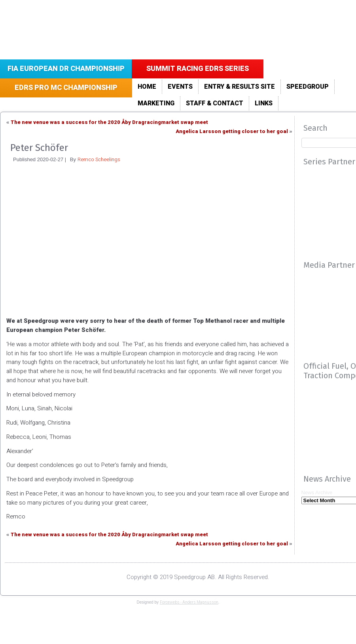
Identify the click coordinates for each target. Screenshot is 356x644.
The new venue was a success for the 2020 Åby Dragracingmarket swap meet (109, 122)
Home (147, 87)
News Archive (317, 493)
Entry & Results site (240, 87)
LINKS (264, 103)
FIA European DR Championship (66, 69)
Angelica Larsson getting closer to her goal (232, 131)
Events (180, 87)
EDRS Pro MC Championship (66, 88)
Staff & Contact (215, 103)
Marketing (156, 103)
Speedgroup (308, 87)
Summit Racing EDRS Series (198, 69)
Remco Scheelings (99, 159)
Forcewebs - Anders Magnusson (189, 602)
